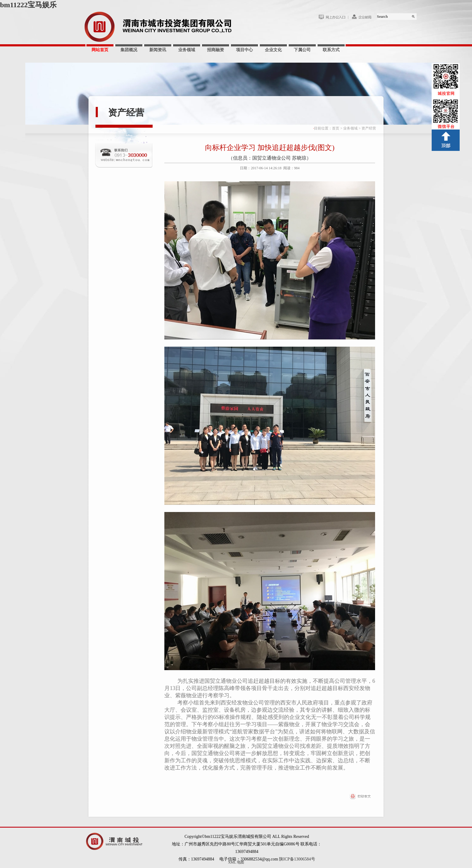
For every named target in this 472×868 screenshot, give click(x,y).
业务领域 (187, 50)
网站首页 (100, 50)
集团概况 (129, 50)
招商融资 (216, 50)
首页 (336, 128)
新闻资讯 (158, 50)
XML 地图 (236, 862)
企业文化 (273, 50)
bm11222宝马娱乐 (28, 5)
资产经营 (126, 112)
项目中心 (244, 50)
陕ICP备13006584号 (297, 859)
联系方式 (331, 50)
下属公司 (302, 50)
